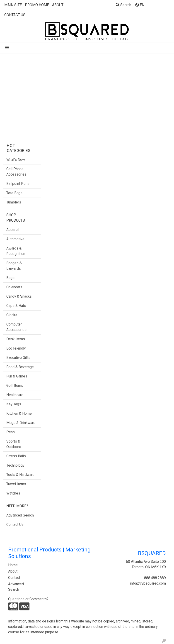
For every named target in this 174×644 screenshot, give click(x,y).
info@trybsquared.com (148, 583)
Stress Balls (16, 456)
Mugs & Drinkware (21, 423)
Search (123, 5)
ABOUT (58, 5)
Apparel (12, 230)
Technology (15, 465)
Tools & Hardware (20, 475)
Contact (14, 578)
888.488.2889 (155, 578)
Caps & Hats (16, 306)
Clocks (12, 315)
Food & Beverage (20, 367)
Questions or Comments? (28, 599)
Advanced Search (20, 515)
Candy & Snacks (19, 296)
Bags (10, 278)
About (13, 571)
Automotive (15, 239)
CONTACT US (15, 15)
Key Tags (14, 404)
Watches (13, 493)
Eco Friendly (16, 348)
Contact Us (15, 525)
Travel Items (16, 484)
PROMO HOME (37, 5)
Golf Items (15, 386)
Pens (11, 432)
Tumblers (14, 202)
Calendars (14, 287)
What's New (16, 160)
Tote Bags (14, 193)
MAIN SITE (13, 5)
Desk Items (16, 339)
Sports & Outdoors (14, 444)
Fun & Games (17, 376)
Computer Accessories (16, 327)
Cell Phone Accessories (16, 172)
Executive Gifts (18, 358)
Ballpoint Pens (18, 184)
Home (13, 565)
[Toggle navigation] (7, 48)
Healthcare (15, 395)
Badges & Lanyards (14, 266)
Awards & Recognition (16, 251)
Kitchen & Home (19, 413)
